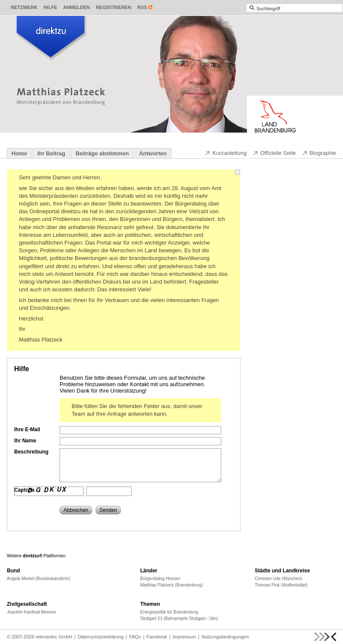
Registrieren (114, 7)
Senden (108, 510)
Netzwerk (24, 7)
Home (19, 153)
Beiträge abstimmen (102, 153)
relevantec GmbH (54, 637)
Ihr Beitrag (51, 153)
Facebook (157, 637)
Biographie (319, 153)
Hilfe (50, 7)
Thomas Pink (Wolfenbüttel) (281, 585)
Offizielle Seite (274, 153)
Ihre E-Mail (27, 429)
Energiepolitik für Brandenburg (169, 612)
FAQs (135, 637)
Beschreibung (31, 452)
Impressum (184, 637)
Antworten (153, 153)
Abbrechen (76, 510)
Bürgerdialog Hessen (160, 579)
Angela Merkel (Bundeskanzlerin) (38, 579)
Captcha (24, 490)
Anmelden (76, 7)
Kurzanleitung (226, 153)
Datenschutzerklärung (101, 637)
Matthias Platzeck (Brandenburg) (171, 585)
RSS (142, 7)
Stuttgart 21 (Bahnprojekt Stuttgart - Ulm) (179, 618)
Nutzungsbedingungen (225, 637)
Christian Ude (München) (278, 579)
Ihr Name (25, 441)
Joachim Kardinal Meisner (32, 612)
